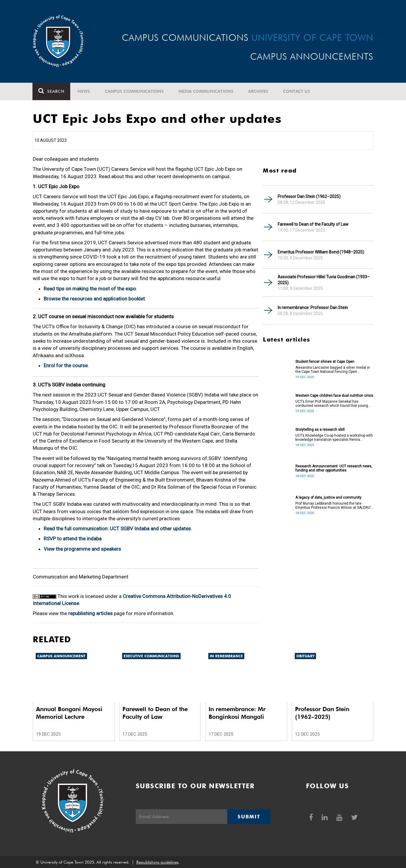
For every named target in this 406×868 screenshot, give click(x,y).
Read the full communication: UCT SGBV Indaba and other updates (117, 529)
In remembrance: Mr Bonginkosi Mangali (237, 713)
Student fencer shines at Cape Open (325, 362)
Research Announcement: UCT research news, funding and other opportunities (334, 468)
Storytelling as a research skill (320, 430)
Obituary (305, 656)
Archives (258, 91)
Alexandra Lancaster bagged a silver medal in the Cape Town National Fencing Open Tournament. (333, 370)
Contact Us (297, 91)
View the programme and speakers (82, 549)
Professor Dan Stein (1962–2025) (309, 196)
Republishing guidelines (157, 862)
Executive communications (151, 656)
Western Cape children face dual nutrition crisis (334, 396)
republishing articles (90, 613)
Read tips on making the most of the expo (90, 289)
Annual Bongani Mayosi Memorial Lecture (69, 713)
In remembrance (226, 656)
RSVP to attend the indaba (73, 539)
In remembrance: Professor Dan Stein (313, 308)
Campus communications (135, 91)
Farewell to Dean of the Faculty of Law (313, 224)
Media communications (206, 91)
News (84, 91)
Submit (249, 817)
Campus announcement (61, 656)
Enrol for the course (66, 365)
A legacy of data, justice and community (328, 498)
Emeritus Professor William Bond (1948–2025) (321, 252)
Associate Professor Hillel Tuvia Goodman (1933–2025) (324, 280)
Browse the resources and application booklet (94, 299)
